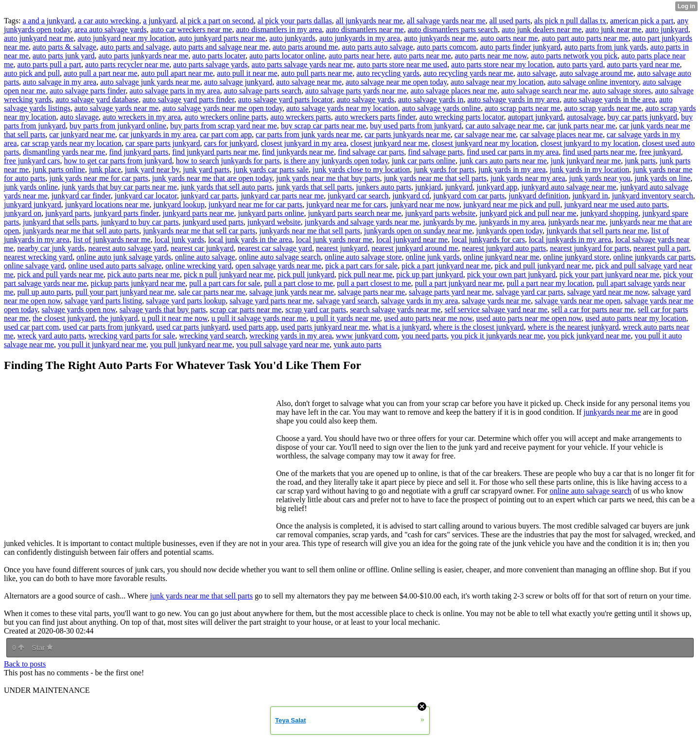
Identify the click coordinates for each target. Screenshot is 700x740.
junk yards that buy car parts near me (119, 187)
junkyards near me (577, 222)
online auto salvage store (363, 257)
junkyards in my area (512, 222)
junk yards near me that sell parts (435, 178)
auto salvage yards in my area (514, 99)
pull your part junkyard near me (125, 292)
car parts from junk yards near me (308, 134)
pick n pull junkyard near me (228, 274)
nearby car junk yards (51, 248)
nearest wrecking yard (38, 257)
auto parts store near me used (402, 64)
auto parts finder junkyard (520, 47)
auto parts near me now (490, 56)
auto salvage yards (366, 99)
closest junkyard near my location (484, 143)
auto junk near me (613, 29)
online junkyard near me (502, 257)
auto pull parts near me (317, 73)
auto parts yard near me (643, 64)
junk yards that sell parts (314, 187)
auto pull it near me (247, 73)
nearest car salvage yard (275, 248)
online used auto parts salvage (115, 266)
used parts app (255, 327)
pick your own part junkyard (511, 274)
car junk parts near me (581, 126)
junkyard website (274, 222)
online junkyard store (576, 257)
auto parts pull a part (50, 64)
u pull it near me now (174, 318)
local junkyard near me (412, 239)
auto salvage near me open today (396, 82)
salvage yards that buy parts (163, 309)
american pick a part (642, 21)
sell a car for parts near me (593, 309)
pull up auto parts (45, 292)
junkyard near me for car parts (255, 204)
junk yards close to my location (361, 169)
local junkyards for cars (488, 239)
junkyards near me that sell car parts (199, 231)
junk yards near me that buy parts (328, 178)
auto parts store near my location (502, 64)
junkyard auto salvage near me (569, 187)
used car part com (31, 327)
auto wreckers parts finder (375, 117)
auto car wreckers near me (192, 29)
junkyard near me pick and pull (512, 204)
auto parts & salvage (64, 47)
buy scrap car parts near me (324, 126)
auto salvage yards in (431, 99)
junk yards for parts (444, 169)
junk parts (640, 161)
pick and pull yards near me (61, 274)
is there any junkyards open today (335, 161)
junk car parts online (424, 161)
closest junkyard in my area (304, 143)
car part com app (226, 134)
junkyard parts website (440, 213)
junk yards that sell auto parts (227, 187)
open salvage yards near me (278, 266)
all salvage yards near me (446, 21)
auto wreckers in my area (142, 117)
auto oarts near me (509, 38)
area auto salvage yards (111, 29)
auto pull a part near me (101, 73)
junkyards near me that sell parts (310, 231)
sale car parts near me (212, 292)
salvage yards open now (79, 309)
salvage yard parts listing (104, 301)
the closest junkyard (64, 318)
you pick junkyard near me (589, 336)
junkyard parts (68, 213)
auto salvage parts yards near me (356, 91)
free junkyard (660, 152)
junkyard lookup (179, 204)
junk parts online (59, 169)
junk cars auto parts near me (503, 161)
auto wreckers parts (300, 117)
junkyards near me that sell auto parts (81, 231)
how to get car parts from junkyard (118, 161)
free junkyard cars (32, 161)
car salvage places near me (561, 134)
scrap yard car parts (316, 309)
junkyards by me (449, 222)
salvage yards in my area (420, 301)
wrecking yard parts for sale (132, 336)
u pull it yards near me (345, 318)
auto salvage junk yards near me (150, 82)
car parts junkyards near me (408, 134)
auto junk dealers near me (542, 29)
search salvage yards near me (395, 309)
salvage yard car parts (530, 292)
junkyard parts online (271, 213)
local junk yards (179, 239)
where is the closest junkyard (479, 327)
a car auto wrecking (109, 21)
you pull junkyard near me (191, 344)
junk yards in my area (512, 169)
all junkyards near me (369, 21)
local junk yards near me (334, 239)
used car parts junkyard (192, 327)
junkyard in (590, 196)
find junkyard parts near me (215, 152)
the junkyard (118, 318)
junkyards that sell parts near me (597, 231)
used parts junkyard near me (325, 327)
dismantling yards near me (64, 152)
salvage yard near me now (608, 292)
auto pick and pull (32, 73)
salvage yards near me (496, 301)
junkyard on (23, 213)
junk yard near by (152, 169)
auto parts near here (359, 56)
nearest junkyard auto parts (504, 248)
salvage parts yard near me (450, 292)
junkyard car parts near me (282, 196)
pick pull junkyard (306, 274)
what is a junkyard (401, 327)
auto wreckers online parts (226, 117)
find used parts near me (599, 152)
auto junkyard (666, 29)
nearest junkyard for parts (590, 248)
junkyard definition (538, 196)
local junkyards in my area (570, 239)
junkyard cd (411, 196)
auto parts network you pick (574, 56)
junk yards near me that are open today (212, 178)
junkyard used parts (213, 222)
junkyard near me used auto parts (615, 204)
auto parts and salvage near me (221, 47)
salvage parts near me (371, 292)
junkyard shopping (610, 213)
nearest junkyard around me (415, 248)
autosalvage (585, 117)
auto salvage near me (309, 82)
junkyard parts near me (198, 213)
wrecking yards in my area (291, 336)
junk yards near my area (528, 178)
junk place (105, 169)
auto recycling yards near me (468, 73)
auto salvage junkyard (238, 82)
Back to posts (25, 664)
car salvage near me (485, 134)
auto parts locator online (287, 56)
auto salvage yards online (441, 108)
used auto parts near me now (428, 318)
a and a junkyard (48, 21)
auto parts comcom (447, 47)
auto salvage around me (596, 73)
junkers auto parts (384, 187)
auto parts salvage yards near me (302, 64)
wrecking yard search (212, 336)
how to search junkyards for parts (228, 161)
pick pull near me (366, 274)
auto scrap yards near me (603, 108)
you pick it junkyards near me (497, 336)
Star (42, 648)
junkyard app (497, 187)
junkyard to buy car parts (140, 222)
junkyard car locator (146, 196)
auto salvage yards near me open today (222, 108)
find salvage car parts (371, 152)
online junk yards (432, 257)
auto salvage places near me (454, 91)
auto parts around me (306, 47)
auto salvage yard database (97, 99)
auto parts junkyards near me (144, 56)
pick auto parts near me (144, 274)
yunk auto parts (358, 344)
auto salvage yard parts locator (286, 99)
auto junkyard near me (39, 38)
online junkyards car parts (653, 257)
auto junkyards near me (440, 38)
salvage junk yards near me (292, 292)
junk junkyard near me (586, 161)
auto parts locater (219, 56)
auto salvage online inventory (593, 82)
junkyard (459, 187)
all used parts (510, 21)
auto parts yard (580, 64)
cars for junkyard (230, 143)
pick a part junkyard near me (446, 266)
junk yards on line (662, 178)
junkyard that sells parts (60, 222)
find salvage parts (435, 152)
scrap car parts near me (246, 309)
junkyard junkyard (33, 204)
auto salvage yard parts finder (188, 99)
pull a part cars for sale (225, 283)
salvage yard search (347, 301)
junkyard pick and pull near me (528, 213)
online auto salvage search (280, 257)
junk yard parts (206, 169)
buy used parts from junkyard (416, 126)
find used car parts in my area (513, 152)
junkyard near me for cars (346, 204)
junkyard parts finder (126, 213)
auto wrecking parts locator (462, 117)
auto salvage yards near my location (342, 108)
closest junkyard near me (389, 143)
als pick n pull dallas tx (570, 21)
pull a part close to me (298, 283)
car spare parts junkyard (163, 143)
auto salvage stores (621, 91)
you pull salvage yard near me (283, 344)
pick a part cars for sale (361, 266)
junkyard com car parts (469, 196)
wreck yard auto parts (51, 336)
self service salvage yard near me (496, 309)
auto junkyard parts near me (222, 38)
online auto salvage (205, 257)
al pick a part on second (217, 21)
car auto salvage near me (504, 126)
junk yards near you (600, 178)
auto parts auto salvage (377, 47)
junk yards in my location (590, 169)
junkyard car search (358, 196)
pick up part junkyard (429, 274)
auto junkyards (292, 38)
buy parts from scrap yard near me (223, 126)
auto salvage (537, 73)
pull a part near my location (549, 283)
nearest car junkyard (202, 248)
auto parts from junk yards (605, 47)
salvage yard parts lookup (186, 301)
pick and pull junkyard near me (543, 266)
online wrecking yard (198, 266)
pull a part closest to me (374, 283)
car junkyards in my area (157, 134)
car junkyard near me (82, 134)
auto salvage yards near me (116, 108)
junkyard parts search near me (354, 213)
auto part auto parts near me (585, 38)
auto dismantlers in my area (279, 29)
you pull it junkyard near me (102, 344)
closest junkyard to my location (589, 143)
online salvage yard (34, 266)
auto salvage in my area (60, 82)
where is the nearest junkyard (573, 327)
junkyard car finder (81, 196)
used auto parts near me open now (529, 318)
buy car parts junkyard (642, 117)
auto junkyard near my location (126, 38)
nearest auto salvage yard (128, 248)
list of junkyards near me (112, 239)
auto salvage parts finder (87, 91)
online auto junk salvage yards (124, 257)
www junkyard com (367, 336)
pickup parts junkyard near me (138, 283)
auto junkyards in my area (360, 38)
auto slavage (80, 117)
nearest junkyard (342, 248)
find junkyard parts (139, 152)
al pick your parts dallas (295, 21)
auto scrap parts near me (522, 108)
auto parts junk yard (64, 56)
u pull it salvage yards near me (259, 318)
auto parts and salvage (135, 47)
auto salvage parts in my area (175, 91)
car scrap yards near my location (71, 143)
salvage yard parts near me (271, 301)
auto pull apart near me (177, 73)
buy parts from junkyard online (118, 126)
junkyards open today (509, 231)
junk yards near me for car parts (98, 178)
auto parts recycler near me (127, 64)
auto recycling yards (388, 73)
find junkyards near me (298, 152)
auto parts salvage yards (210, 64)
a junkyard (159, 21)
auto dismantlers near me (365, 29)
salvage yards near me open (578, 301)
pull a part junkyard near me (459, 283)
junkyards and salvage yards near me (362, 222)
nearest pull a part (661, 248)
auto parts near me (422, 56)
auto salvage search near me (545, 91)
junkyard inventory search (653, 196)
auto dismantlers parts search (453, 29)
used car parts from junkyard (107, 327)
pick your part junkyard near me (610, 274)
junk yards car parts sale (271, 169)
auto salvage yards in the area (609, 99)
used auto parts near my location (636, 318)
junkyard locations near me (107, 204)
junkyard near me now (424, 204)
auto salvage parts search (263, 91)
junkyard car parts (209, 196)
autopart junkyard (535, 117)
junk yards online (31, 187)
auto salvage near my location (497, 82)
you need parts (424, 336)
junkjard (428, 187)
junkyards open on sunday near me (418, 231)
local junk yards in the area (250, 239)
